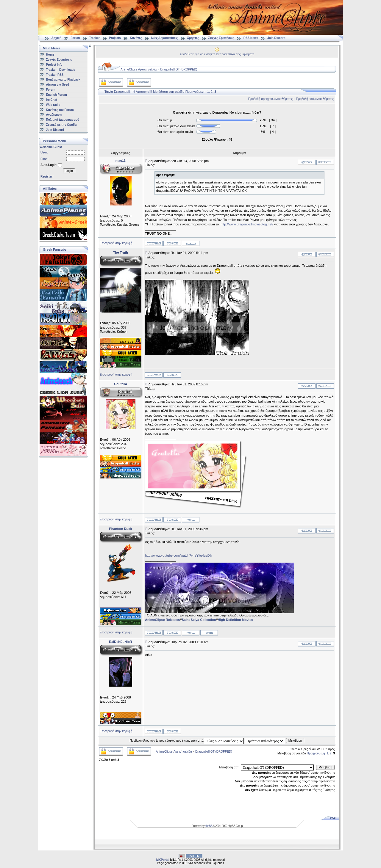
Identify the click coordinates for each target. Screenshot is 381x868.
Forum (75, 38)
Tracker (94, 38)
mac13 (121, 161)
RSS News (251, 38)
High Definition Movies (236, 620)
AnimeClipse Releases (162, 620)
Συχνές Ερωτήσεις (222, 38)
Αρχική (57, 38)
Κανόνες (136, 38)
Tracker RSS (55, 74)
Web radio (53, 105)
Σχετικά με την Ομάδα (61, 125)
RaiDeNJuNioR (121, 642)
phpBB (209, 826)
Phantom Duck (120, 529)
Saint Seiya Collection (199, 620)
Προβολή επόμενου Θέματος (315, 99)
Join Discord (276, 38)
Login (69, 171)
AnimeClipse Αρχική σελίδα (139, 69)
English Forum (57, 95)
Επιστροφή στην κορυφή (116, 243)
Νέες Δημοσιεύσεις (164, 38)
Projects (115, 38)
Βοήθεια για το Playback (63, 80)
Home (50, 55)
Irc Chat (52, 100)
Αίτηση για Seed (58, 85)
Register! (47, 176)
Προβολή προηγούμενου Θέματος (271, 99)
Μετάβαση (295, 741)
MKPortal (163, 860)
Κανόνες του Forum (60, 110)
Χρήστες (193, 38)
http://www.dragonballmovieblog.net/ (247, 224)
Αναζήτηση (54, 115)
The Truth (121, 252)
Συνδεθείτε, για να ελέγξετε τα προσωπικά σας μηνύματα (217, 54)
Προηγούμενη (195, 92)
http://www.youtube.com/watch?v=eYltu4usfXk (178, 555)
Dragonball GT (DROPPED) (179, 69)
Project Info (54, 65)
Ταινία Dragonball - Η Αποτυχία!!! (128, 92)
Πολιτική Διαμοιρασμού (63, 120)
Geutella (120, 384)
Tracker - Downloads (61, 70)
